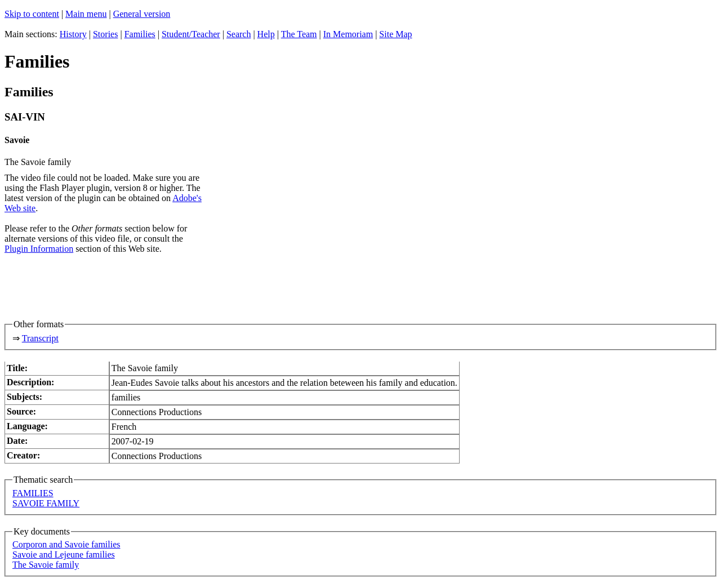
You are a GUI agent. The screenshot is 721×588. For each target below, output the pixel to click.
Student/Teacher (191, 34)
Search (239, 34)
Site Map (395, 34)
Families (140, 34)
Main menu (86, 14)
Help (266, 34)
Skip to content (32, 14)
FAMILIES (33, 493)
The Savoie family (46, 565)
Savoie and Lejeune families (64, 554)
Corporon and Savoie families (66, 544)
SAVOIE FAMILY (46, 503)
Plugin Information (39, 249)
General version (142, 14)
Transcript (40, 338)
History (73, 34)
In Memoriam (348, 34)
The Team (299, 34)
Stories (105, 34)
